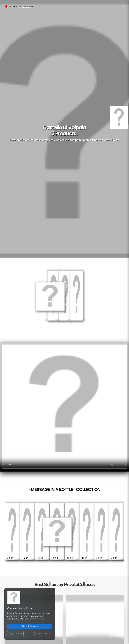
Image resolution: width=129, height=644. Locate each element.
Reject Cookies (15, 634)
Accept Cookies (30, 626)
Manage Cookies (43, 634)
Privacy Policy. (36, 619)
